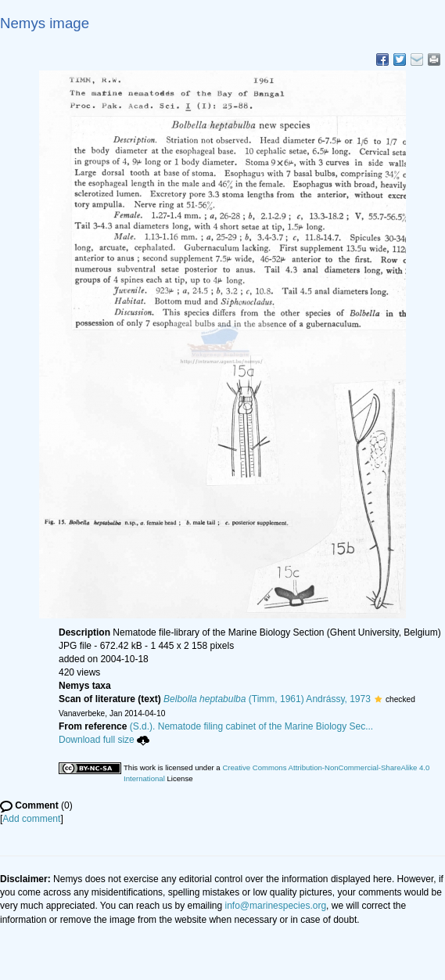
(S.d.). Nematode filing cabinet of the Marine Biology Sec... (252, 726)
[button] (378, 699)
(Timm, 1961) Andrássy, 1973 (267, 699)
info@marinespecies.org (276, 906)
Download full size (104, 740)
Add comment (31, 819)
